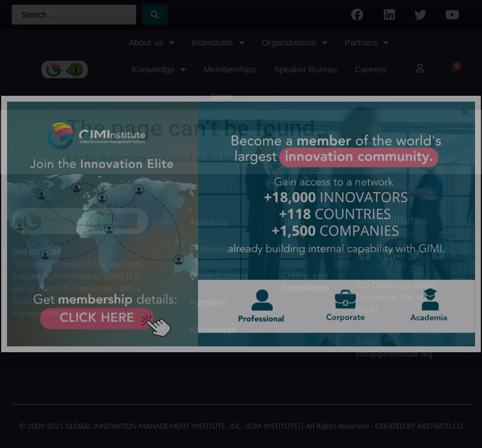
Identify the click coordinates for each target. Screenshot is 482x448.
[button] (465, 112)
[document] (241, 224)
